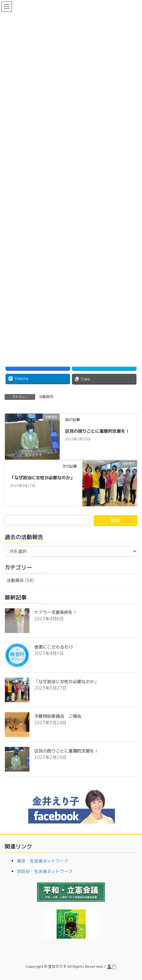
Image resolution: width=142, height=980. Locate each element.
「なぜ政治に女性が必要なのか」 (42, 478)
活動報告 (46, 397)
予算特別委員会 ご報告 (58, 716)
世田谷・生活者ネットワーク (45, 871)
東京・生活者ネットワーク (43, 861)
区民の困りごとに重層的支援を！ (97, 431)
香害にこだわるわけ (54, 647)
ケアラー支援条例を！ (56, 612)
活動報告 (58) (20, 580)
